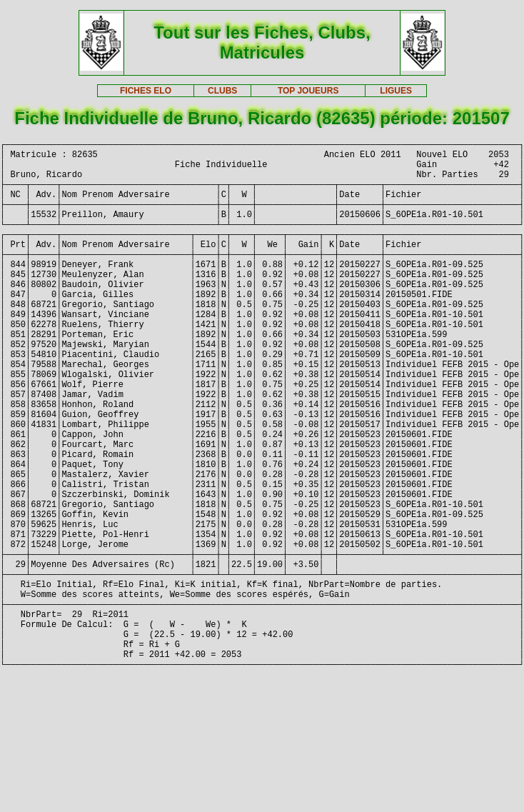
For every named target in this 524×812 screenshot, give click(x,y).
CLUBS (222, 91)
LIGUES (396, 91)
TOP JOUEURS (308, 91)
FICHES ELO (146, 91)
